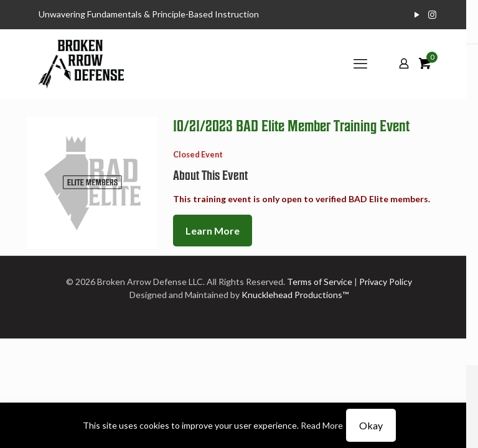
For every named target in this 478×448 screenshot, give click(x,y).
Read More (322, 425)
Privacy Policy (386, 282)
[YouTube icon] (417, 14)
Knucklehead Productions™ (295, 295)
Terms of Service (320, 282)
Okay (371, 425)
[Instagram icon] (432, 14)
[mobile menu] (360, 63)
